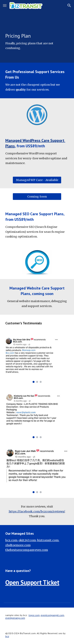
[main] (37, 31)
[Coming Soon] (37, 197)
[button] (5, 5)
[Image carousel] (37, 360)
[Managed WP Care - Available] (37, 180)
